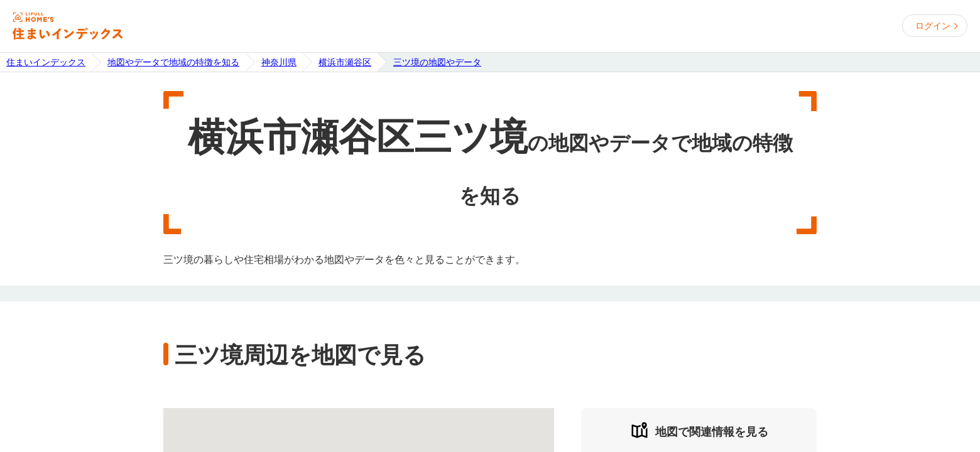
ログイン (933, 26)
